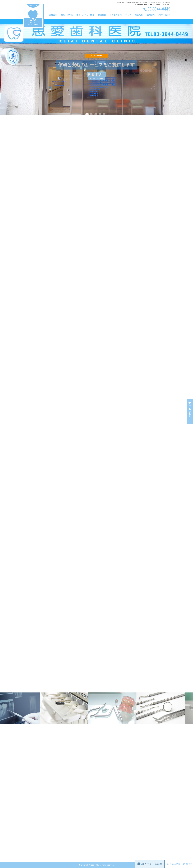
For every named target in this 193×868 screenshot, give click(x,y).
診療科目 (102, 15)
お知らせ (139, 15)
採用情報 (151, 15)
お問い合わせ (164, 15)
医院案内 (53, 15)
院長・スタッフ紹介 (85, 15)
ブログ (128, 15)
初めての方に (67, 15)
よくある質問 (116, 15)
